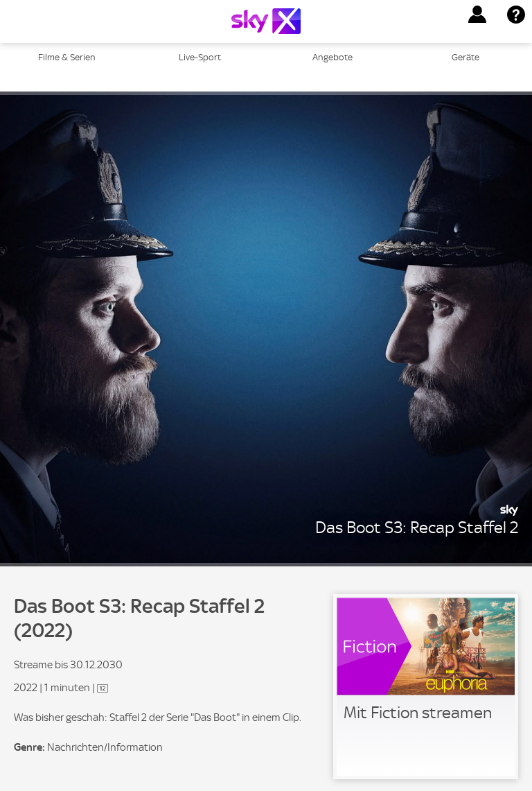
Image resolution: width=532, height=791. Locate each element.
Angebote (332, 57)
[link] (426, 687)
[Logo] (266, 21)
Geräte (465, 57)
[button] (477, 15)
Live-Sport (200, 57)
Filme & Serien (67, 57)
